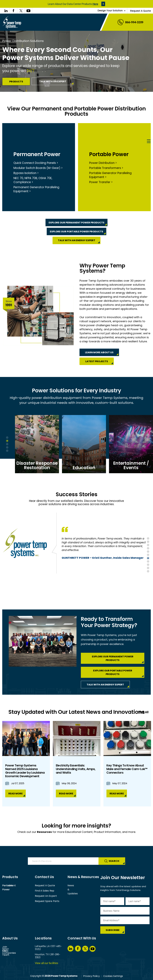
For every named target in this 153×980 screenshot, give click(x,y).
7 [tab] (148, 558)
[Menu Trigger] (149, 141)
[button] (103, 4)
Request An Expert (46, 896)
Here (95, 4)
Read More (15, 794)
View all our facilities (46, 963)
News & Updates (77, 885)
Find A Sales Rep (45, 891)
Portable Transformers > (106, 168)
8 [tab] (148, 561)
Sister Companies (13, 947)
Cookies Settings (113, 976)
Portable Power (109, 154)
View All (143, 712)
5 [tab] (7, 451)
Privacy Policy (91, 976)
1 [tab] (7, 438)
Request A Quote (140, 11)
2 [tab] (7, 441)
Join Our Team (11, 957)
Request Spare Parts (47, 901)
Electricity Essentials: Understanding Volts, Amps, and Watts (76, 769)
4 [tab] (7, 447)
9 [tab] (148, 565)
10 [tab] (148, 568)
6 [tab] (148, 555)
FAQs (5, 952)
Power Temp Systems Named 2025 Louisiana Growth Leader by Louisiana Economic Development (25, 771)
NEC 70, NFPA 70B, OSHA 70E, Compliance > (33, 180)
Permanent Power (37, 154)
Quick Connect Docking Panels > (36, 163)
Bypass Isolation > (26, 173)
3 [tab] (7, 444)
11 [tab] (148, 571)
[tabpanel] (38, 444)
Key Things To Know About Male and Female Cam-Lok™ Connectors (127, 769)
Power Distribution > (103, 163)
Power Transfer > (101, 182)
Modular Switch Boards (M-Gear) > (38, 168)
